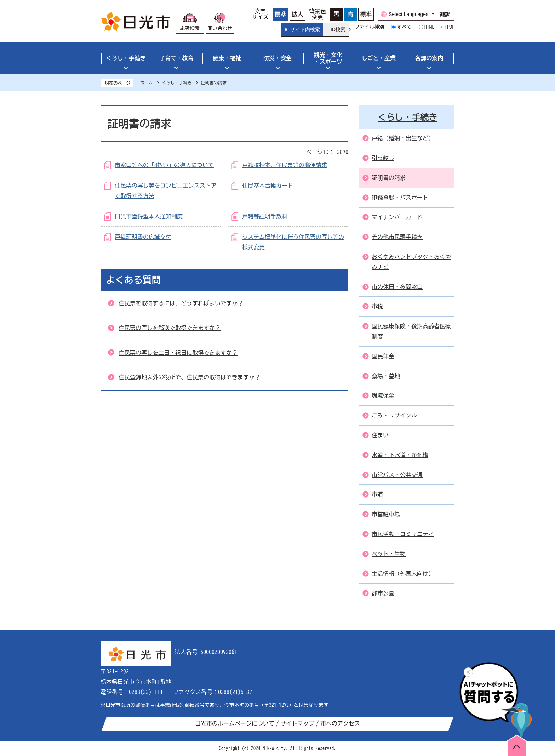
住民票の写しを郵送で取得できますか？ (170, 328)
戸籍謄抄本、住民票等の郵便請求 (285, 165)
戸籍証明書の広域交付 (143, 237)
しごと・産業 (379, 58)
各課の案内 (429, 58)
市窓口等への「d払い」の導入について (164, 165)
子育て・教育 (176, 58)
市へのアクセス (340, 723)
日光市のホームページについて (235, 723)
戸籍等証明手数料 (265, 216)
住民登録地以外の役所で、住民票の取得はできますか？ (189, 377)
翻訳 (445, 14)
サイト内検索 (305, 29)
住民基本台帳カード (268, 186)
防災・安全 (277, 58)
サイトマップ (297, 723)
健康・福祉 (227, 58)
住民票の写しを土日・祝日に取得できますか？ (178, 353)
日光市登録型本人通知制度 (149, 216)
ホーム (147, 83)
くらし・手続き (126, 58)
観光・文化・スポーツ (328, 58)
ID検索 (338, 29)
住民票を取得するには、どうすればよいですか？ (181, 303)
